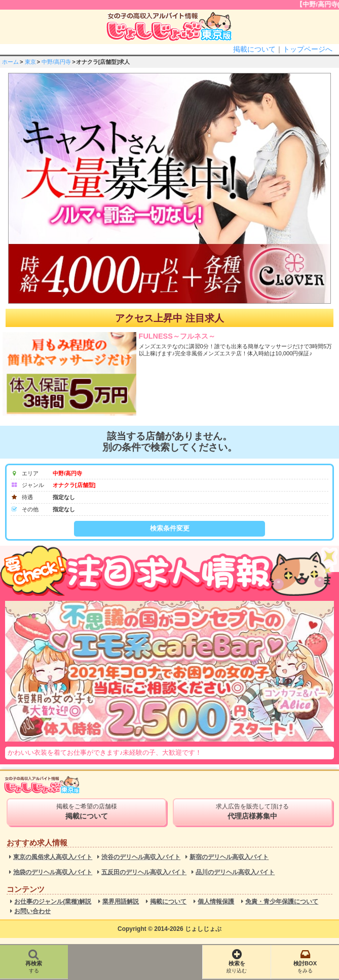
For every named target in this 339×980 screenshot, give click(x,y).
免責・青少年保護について (282, 902)
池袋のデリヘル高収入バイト (53, 872)
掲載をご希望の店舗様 (86, 811)
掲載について (254, 49)
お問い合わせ (32, 911)
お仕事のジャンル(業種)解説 (53, 902)
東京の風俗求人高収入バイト (53, 857)
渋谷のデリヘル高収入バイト (141, 857)
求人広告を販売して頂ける (253, 811)
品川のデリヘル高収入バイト (235, 872)
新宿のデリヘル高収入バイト (229, 857)
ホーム (10, 62)
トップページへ (308, 49)
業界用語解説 (121, 902)
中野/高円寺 (56, 62)
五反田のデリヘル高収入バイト (144, 872)
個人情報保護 (216, 902)
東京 (30, 62)
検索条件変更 (170, 528)
